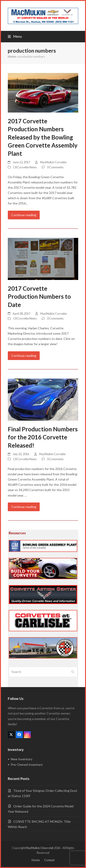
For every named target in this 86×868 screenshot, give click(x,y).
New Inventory (22, 759)
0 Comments (55, 167)
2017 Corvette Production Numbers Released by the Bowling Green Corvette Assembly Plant (43, 137)
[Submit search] (73, 672)
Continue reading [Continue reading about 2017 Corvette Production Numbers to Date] (24, 356)
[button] (15, 36)
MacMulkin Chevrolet (40, 848)
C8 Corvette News (25, 167)
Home (12, 56)
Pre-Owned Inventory (27, 765)
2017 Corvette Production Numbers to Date (39, 297)
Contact (49, 860)
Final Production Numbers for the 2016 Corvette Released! (43, 437)
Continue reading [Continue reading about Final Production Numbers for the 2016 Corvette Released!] (24, 507)
